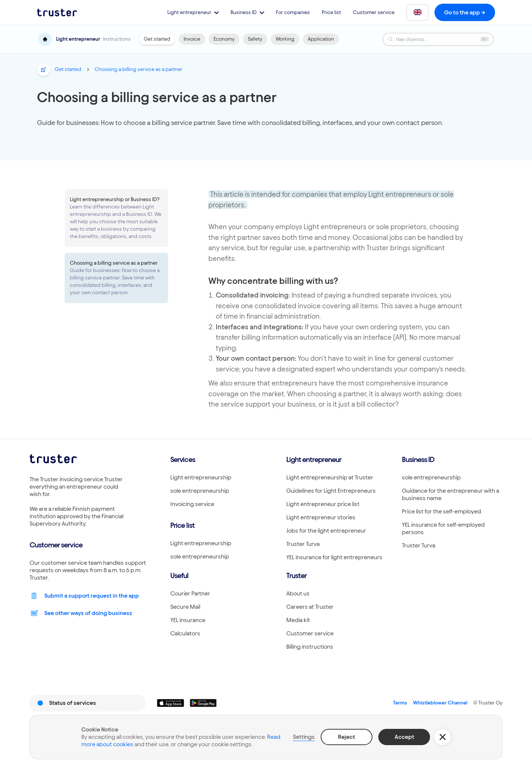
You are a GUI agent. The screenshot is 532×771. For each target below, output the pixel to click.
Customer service (374, 12)
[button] (193, 13)
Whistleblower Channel (440, 703)
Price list (331, 12)
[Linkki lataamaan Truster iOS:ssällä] (170, 703)
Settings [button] (304, 737)
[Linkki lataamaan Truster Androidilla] (203, 703)
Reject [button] (347, 737)
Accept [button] (404, 737)
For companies (293, 12)
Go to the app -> (465, 12)
